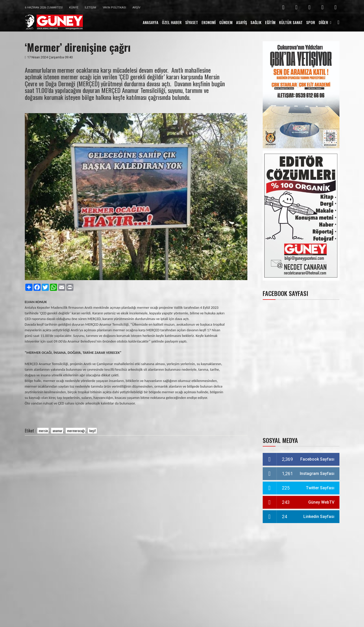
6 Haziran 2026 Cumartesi (44, 8)
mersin (43, 431)
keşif (93, 431)
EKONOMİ (209, 22)
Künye (74, 8)
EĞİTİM (270, 22)
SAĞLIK (256, 22)
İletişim (90, 8)
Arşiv (136, 8)
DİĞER (323, 22)
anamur (57, 431)
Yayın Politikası (114, 8)
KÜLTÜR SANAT (291, 22)
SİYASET (192, 22)
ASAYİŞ (241, 22)
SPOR (311, 22)
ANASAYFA (151, 22)
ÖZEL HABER (172, 22)
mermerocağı (76, 431)
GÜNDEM (226, 22)
